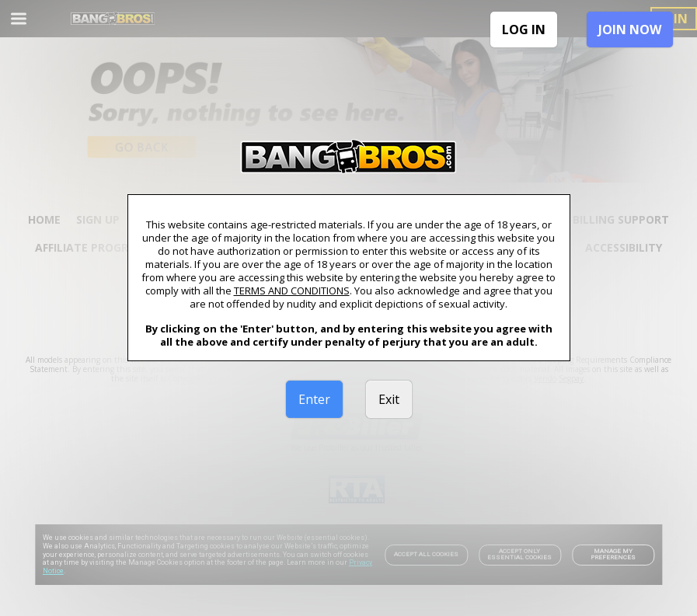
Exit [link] (389, 399)
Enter (314, 399)
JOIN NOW (630, 30)
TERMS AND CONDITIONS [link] (292, 291)
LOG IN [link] (524, 30)
